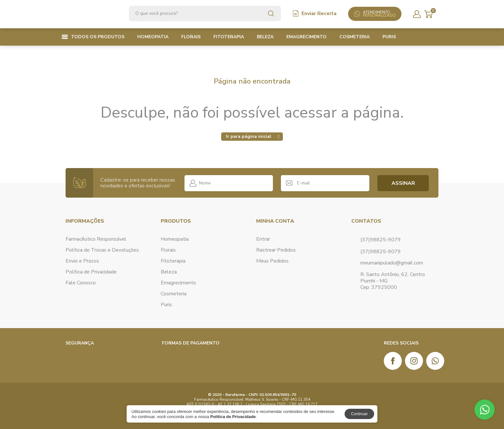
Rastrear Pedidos (276, 250)
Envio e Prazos (82, 261)
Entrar (263, 239)
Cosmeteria (355, 37)
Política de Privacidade (91, 272)
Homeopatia (153, 37)
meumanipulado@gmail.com (392, 263)
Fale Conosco (81, 282)
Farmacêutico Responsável (96, 239)
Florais (191, 37)
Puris (389, 37)
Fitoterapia (229, 37)
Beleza (265, 37)
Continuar (359, 414)
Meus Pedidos (272, 261)
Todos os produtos (93, 37)
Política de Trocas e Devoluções (102, 250)
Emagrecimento (306, 37)
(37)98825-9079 (381, 251)
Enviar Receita (315, 13)
